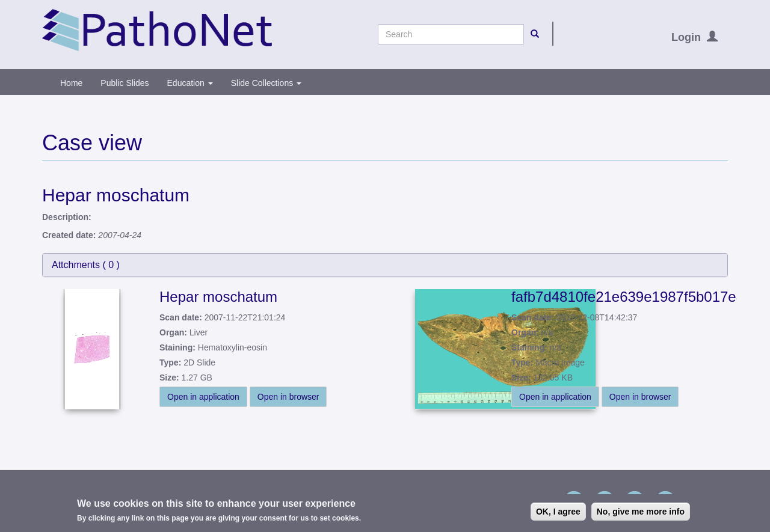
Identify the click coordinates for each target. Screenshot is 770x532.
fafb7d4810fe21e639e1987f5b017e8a (632, 297)
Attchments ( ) (86, 265)
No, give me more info (641, 513)
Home (71, 83)
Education (190, 83)
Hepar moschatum (218, 297)
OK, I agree (558, 513)
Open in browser (288, 397)
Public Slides (125, 83)
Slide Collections (266, 83)
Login (686, 37)
